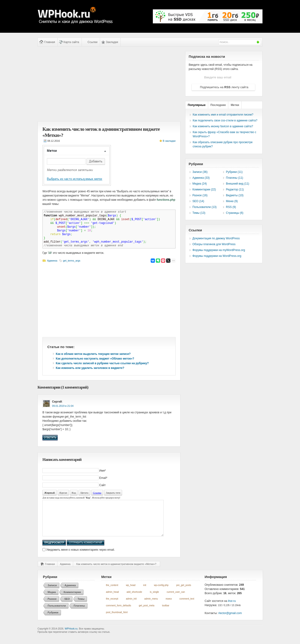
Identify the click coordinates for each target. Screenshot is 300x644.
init (145, 592)
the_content (112, 592)
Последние (218, 105)
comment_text (187, 606)
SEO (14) (198, 201)
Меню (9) (232, 201)
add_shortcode (134, 599)
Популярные (197, 105)
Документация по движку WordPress (216, 238)
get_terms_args (72, 261)
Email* (103, 478)
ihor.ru (232, 608)
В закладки (169, 141)
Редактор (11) (235, 189)
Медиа (52, 599)
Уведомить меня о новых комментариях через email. (80, 557)
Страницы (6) (235, 213)
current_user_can (176, 599)
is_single (154, 599)
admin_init (131, 606)
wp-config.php (161, 592)
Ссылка (97, 493)
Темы (81, 606)
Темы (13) (199, 213)
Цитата (84, 493)
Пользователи (57, 613)
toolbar (166, 613)
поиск (169, 606)
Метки (235, 105)
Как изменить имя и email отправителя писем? (223, 115)
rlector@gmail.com (230, 620)
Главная (50, 42)
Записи (52, 592)
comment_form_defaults (118, 613)
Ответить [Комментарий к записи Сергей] (50, 438)
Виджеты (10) (235, 195)
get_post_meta (146, 613)
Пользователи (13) (204, 207)
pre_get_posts (184, 592)
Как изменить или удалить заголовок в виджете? (90, 368)
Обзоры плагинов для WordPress (214, 244)
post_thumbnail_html (117, 619)
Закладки (112, 42)
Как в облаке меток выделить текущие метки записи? (93, 354)
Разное (52, 606)
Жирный (50, 493)
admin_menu (151, 606)
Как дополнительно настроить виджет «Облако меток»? (95, 359)
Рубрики (53, 619)
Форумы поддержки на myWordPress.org (219, 250)
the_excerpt (112, 606)
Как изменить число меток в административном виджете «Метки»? (116, 571)
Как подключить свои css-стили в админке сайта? (225, 120)
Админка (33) (201, 178)
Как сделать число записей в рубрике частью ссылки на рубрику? (102, 363)
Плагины (79, 613)
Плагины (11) (234, 178)
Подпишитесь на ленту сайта (224, 87)
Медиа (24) (200, 184)
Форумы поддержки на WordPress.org (217, 256)
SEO (67, 606)
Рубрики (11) (234, 172)
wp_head (131, 592)
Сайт (102, 485)
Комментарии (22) (204, 189)
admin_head (112, 599)
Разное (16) (200, 195)
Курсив (63, 493)
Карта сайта (71, 42)
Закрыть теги (113, 493)
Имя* (102, 471)
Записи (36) (200, 172)
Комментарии (72, 599)
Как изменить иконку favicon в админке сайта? (223, 126)
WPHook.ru (71, 636)
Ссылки (93, 42)
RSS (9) (231, 207)
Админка (52, 261)
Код (74, 493)
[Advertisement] (109, 84)
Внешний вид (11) (238, 184)
